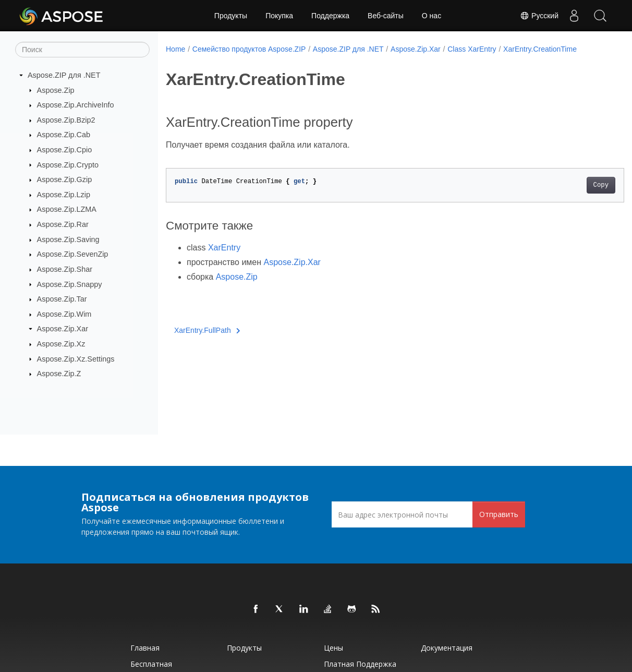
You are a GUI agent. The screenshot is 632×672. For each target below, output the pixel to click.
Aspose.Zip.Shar (65, 269)
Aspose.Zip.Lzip (64, 195)
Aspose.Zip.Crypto (68, 164)
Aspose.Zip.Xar (63, 329)
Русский (539, 16)
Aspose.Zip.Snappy (70, 284)
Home (175, 49)
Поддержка (330, 16)
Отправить (499, 514)
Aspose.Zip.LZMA (67, 209)
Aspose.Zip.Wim (64, 314)
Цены (333, 648)
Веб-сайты (386, 16)
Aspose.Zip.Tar (62, 299)
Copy (569, 185)
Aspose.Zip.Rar (63, 224)
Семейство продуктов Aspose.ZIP (249, 49)
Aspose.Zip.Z (59, 374)
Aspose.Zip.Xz (61, 344)
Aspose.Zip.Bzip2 (66, 120)
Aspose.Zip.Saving (68, 239)
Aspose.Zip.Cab (64, 135)
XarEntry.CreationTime (540, 49)
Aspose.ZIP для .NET (64, 75)
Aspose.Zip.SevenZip (73, 254)
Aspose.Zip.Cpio (65, 150)
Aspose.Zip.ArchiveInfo (76, 105)
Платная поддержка (360, 664)
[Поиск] (82, 50)
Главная (145, 648)
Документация (447, 648)
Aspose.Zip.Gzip (65, 179)
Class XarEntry (472, 49)
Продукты (231, 16)
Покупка (279, 16)
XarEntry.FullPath (207, 330)
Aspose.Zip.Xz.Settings (76, 358)
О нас (432, 16)
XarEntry (224, 248)
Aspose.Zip (56, 90)
